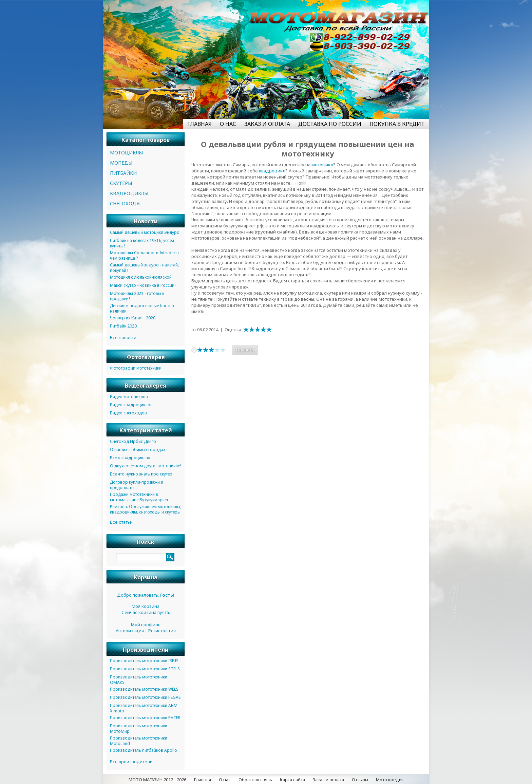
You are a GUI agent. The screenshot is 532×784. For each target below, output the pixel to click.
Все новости (123, 337)
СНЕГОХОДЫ (125, 203)
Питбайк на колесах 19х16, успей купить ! (142, 243)
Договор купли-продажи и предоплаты (137, 485)
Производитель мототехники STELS (145, 669)
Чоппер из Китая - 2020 (133, 318)
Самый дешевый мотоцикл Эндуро (145, 232)
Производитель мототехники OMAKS (139, 680)
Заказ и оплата (328, 780)
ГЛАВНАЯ (199, 124)
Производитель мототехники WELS (144, 689)
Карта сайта (292, 780)
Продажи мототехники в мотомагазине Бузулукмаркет (139, 497)
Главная (203, 780)
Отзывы (360, 780)
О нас (225, 780)
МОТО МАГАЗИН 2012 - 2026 (157, 780)
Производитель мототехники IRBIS (144, 661)
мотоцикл (322, 165)
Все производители (131, 762)
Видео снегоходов (128, 413)
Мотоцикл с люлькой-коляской (141, 277)
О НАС (228, 124)
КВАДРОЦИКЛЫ (129, 193)
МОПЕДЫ (121, 163)
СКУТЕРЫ (121, 183)
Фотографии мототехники (136, 368)
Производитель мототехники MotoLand (139, 741)
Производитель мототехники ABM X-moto (144, 708)
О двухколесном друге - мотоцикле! (145, 466)
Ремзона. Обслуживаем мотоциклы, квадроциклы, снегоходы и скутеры (146, 509)
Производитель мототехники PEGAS (145, 697)
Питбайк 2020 (123, 326)
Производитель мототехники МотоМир (139, 729)
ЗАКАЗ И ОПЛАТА (267, 124)
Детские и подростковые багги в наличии (142, 308)
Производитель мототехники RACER (145, 718)
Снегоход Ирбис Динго (133, 441)
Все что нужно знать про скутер (141, 474)
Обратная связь (255, 780)
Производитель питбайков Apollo (144, 750)
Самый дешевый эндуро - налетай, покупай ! (144, 268)
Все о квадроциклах (130, 458)
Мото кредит (390, 780)
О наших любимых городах (138, 450)
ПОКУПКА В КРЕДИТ (397, 124)
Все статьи (121, 522)
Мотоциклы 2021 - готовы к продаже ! (137, 296)
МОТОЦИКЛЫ (126, 153)
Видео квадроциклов (131, 405)
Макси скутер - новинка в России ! (143, 285)
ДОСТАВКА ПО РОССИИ (330, 124)
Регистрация (162, 631)
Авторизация (130, 631)
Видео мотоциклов (129, 397)
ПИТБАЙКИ (123, 173)
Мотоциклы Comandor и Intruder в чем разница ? (144, 255)
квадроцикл (272, 171)
